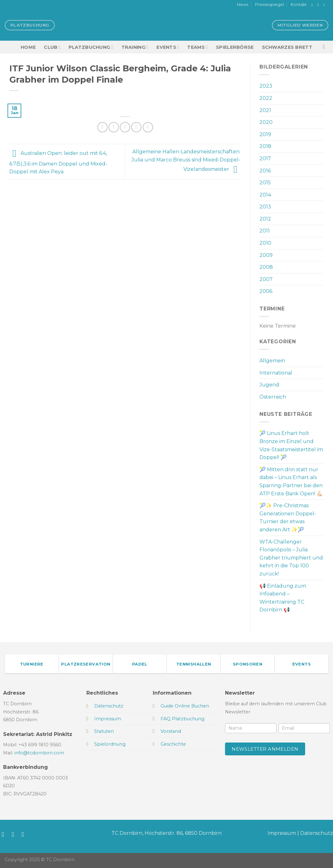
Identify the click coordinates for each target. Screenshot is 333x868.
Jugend (269, 385)
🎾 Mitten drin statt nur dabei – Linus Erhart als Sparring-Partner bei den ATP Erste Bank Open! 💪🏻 (291, 482)
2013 (265, 207)
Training (135, 47)
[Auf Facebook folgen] (313, 5)
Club (52, 47)
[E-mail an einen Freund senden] (125, 127)
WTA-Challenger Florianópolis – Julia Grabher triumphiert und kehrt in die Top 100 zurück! (291, 558)
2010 (265, 243)
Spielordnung (110, 744)
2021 (265, 110)
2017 (265, 158)
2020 (266, 122)
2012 (265, 219)
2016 (265, 171)
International (276, 373)
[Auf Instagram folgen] (319, 5)
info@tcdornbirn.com (39, 753)
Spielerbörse (235, 47)
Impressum (282, 833)
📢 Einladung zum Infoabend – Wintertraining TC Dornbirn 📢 (283, 598)
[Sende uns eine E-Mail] (325, 5)
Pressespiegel (269, 5)
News (243, 5)
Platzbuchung (91, 47)
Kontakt (299, 5)
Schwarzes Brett (287, 47)
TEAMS (197, 47)
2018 (265, 146)
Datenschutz (317, 833)
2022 (266, 98)
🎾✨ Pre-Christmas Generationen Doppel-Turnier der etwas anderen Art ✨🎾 (288, 518)
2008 (266, 267)
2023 (266, 86)
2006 (266, 291)
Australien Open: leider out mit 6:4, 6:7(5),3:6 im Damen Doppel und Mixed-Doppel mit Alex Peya (58, 163)
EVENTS (168, 47)
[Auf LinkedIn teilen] (148, 127)
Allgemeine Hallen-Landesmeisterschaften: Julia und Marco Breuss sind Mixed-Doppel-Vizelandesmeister (186, 161)
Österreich (273, 397)
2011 (265, 231)
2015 (265, 183)
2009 (266, 255)
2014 (265, 195)
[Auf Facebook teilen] (102, 127)
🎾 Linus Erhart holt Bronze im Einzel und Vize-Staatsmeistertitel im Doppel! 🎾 (291, 445)
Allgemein (272, 361)
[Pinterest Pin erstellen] (136, 127)
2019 (265, 134)
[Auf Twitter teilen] (114, 127)
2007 (266, 279)
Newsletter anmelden (265, 749)
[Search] (326, 47)
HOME (28, 47)
